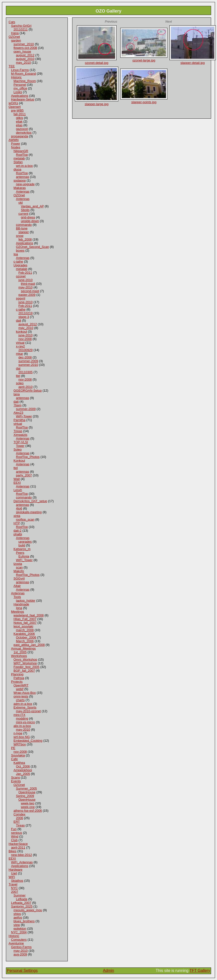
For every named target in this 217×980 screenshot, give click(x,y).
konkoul (21, 332)
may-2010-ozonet (28, 711)
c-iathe (18, 262)
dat (18, 368)
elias (19, 125)
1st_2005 (20, 652)
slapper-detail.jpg (193, 63)
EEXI (17, 483)
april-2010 (26, 387)
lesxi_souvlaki (23, 626)
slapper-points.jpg (144, 102)
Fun (14, 829)
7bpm (18, 405)
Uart (14, 873)
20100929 (26, 350)
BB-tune (22, 228)
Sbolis (25, 210)
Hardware (15, 870)
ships (17, 914)
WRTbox (20, 744)
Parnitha (19, 420)
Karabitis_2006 (24, 634)
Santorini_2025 (22, 906)
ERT (17, 822)
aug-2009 (20, 954)
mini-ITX (19, 715)
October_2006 (26, 637)
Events (16, 781)
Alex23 (18, 413)
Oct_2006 (23, 766)
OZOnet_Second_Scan (32, 247)
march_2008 (25, 630)
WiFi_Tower (24, 560)
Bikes (13, 851)
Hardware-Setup (23, 99)
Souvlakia (18, 755)
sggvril (21, 298)
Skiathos (17, 881)
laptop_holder (26, 601)
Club (14, 840)
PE (13, 748)
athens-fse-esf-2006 (28, 811)
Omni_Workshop (25, 660)
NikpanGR (21, 151)
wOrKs (13, 103)
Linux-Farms (20, 70)
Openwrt (15, 107)
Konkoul (19, 461)
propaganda (20, 136)
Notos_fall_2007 (25, 623)
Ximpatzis (20, 435)
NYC (14, 888)
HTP (17, 523)
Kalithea (19, 763)
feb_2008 (25, 239)
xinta (17, 516)
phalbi (18, 534)
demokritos (24, 133)
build (22, 545)
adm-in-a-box (23, 704)
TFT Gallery (200, 971)
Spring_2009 (25, 796)
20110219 (26, 313)
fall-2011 (20, 114)
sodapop (20, 180)
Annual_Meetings (23, 648)
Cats (12, 22)
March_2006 (25, 641)
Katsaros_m (22, 549)
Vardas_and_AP (32, 206)
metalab (19, 158)
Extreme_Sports (25, 707)
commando (24, 225)
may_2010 (23, 63)
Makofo (19, 571)
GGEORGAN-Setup (28, 391)
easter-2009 (27, 295)
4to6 (19, 508)
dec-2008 (25, 357)
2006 (20, 818)
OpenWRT (21, 685)
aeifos (18, 917)
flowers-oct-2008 (25, 48)
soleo (20, 383)
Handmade (21, 604)
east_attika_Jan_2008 (29, 645)
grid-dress (28, 217)
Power (16, 144)
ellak (19, 121)
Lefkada (22, 899)
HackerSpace (18, 844)
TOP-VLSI (21, 442)
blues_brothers (24, 921)
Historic (16, 77)
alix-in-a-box (22, 726)
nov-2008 (25, 339)
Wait (17, 479)
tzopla (18, 564)
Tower (20, 446)
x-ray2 (20, 346)
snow (20, 236)
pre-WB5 (17, 110)
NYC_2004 (19, 932)
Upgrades (20, 265)
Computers (19, 940)
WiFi (12, 877)
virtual (20, 343)
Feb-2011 (25, 273)
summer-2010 (28, 365)
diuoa (17, 169)
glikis (20, 118)
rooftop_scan (25, 519)
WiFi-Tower (24, 416)
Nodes (16, 147)
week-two (28, 803)
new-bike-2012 (21, 855)
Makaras (20, 188)
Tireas (18, 431)
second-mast (30, 291)
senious (17, 833)
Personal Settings (22, 971)
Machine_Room (25, 81)
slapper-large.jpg (97, 104)
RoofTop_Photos (28, 457)
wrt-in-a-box (24, 166)
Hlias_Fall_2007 (25, 619)
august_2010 (25, 59)
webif (20, 689)
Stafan (18, 162)
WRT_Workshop (25, 663)
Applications (20, 96)
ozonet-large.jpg (144, 60)
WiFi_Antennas (22, 862)
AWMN (14, 140)
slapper (24, 232)
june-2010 (26, 280)
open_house (22, 51)
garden (16, 40)
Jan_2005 (23, 774)
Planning (17, 674)
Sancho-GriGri (21, 26)
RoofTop (22, 155)
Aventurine (16, 943)
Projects (17, 682)
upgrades (25, 542)
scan (19, 567)
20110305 (26, 372)
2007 (15, 892)
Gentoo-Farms (21, 947)
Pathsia (19, 678)
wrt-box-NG (22, 737)
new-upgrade (25, 184)
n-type (18, 733)
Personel (20, 85)
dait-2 (18, 531)
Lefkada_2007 (21, 903)
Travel (13, 884)
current (23, 214)
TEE (12, 66)
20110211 (21, 29)
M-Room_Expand (23, 74)
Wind (15, 836)
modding (22, 718)
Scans (15, 777)
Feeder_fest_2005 (27, 667)
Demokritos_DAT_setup (30, 501)
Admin (108, 971)
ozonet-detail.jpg (97, 63)
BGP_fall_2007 (24, 671)
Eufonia (24, 556)
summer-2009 (28, 361)
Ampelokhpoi (23, 770)
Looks (18, 92)
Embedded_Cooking (28, 741)
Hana (15, 33)
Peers (20, 553)
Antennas (23, 192)
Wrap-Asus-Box (25, 693)
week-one (28, 807)
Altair (17, 586)
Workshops (19, 656)
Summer (20, 895)
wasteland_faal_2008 (29, 615)
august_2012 (25, 55)
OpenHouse (27, 792)
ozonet (21, 276)
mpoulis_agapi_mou (28, 910)
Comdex (19, 814)
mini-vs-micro (25, 722)
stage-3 (24, 317)
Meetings (18, 612)
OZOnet (14, 37)
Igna (19, 608)
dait (19, 320)
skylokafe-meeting (29, 512)
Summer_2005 (26, 788)
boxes (20, 250)
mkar (20, 354)
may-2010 (26, 287)
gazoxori (22, 129)
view (17, 925)
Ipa (16, 254)
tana (17, 394)
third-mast (28, 284)
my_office (20, 88)
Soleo (18, 449)
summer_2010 (24, 44)
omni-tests (21, 696)
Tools (17, 597)
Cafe (14, 759)
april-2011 (18, 847)
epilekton (20, 929)
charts (20, 700)
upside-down (30, 221)
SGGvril (19, 578)
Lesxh (18, 490)
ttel (18, 376)
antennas (23, 177)
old (20, 203)
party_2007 (24, 475)
